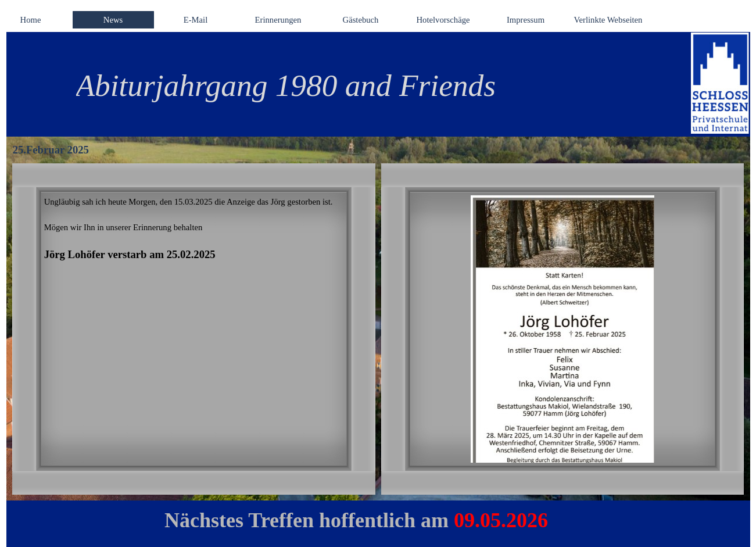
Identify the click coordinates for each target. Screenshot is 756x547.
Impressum (526, 20)
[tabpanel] (363, 85)
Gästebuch (361, 20)
